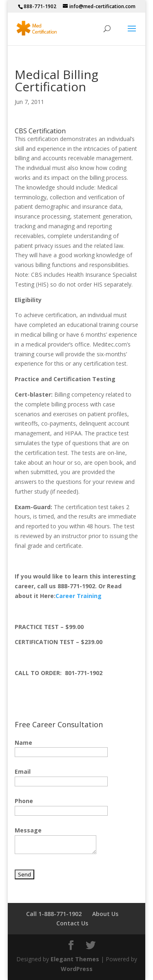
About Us (105, 914)
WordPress (77, 969)
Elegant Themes (75, 959)
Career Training (79, 596)
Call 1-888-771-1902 (54, 914)
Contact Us (72, 923)
